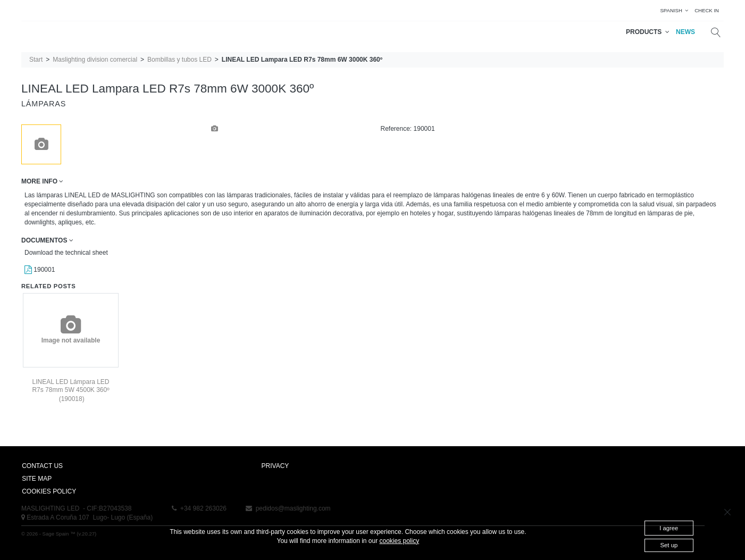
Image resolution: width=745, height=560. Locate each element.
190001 (40, 270)
